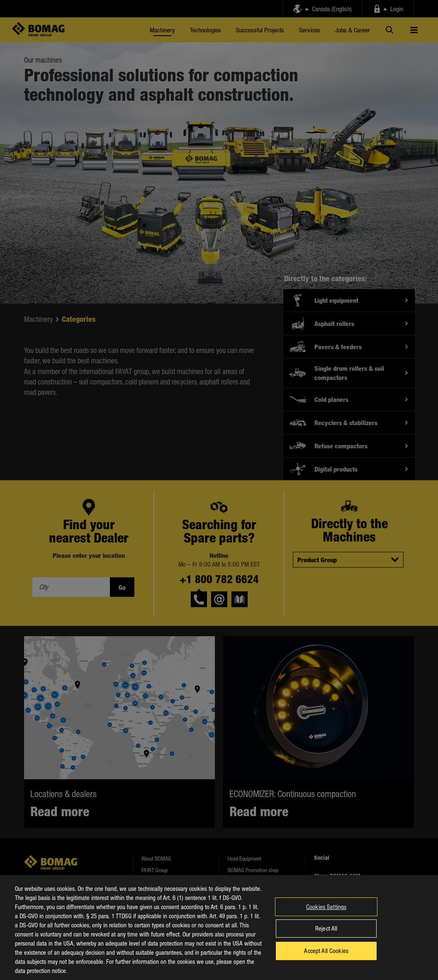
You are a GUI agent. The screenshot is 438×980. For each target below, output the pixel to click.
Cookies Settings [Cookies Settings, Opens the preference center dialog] (326, 913)
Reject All (326, 935)
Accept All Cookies (326, 957)
